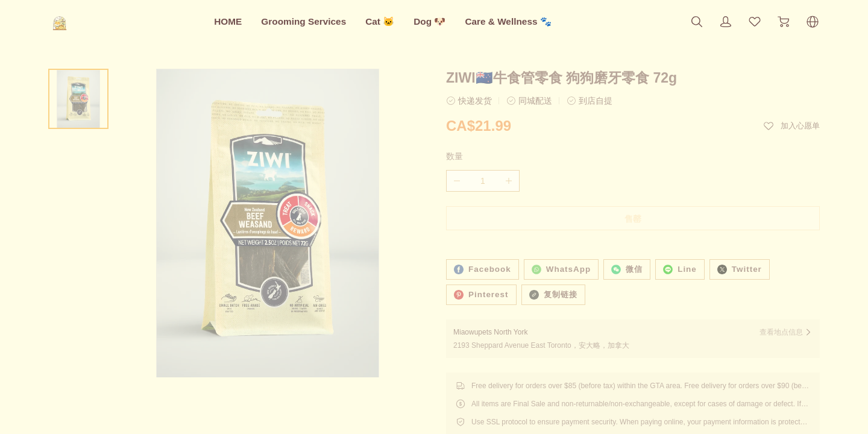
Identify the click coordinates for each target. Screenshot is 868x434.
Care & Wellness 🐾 (508, 21)
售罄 (633, 219)
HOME (228, 21)
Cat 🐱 (380, 21)
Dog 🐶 (429, 21)
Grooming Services (303, 21)
